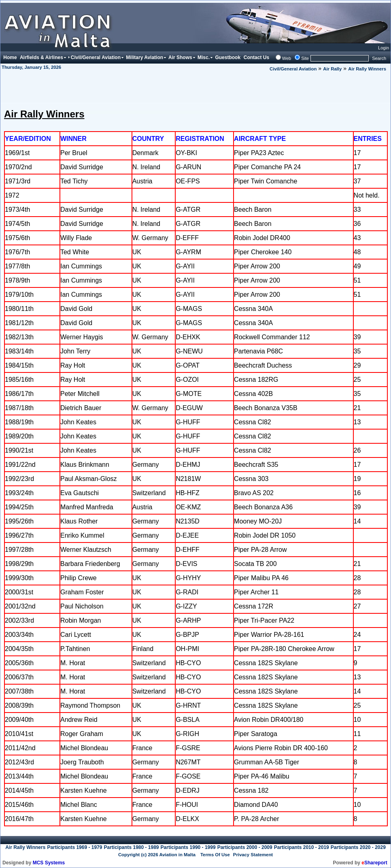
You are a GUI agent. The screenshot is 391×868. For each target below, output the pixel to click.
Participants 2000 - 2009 (245, 847)
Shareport (374, 863)
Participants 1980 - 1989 (131, 847)
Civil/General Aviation (293, 69)
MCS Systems (49, 863)
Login (384, 48)
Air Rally (332, 69)
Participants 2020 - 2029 (358, 847)
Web (287, 58)
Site (305, 58)
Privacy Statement (253, 855)
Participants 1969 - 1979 (74, 847)
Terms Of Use (215, 855)
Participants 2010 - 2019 (302, 847)
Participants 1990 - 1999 (188, 847)
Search (379, 58)
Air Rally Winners (367, 69)
